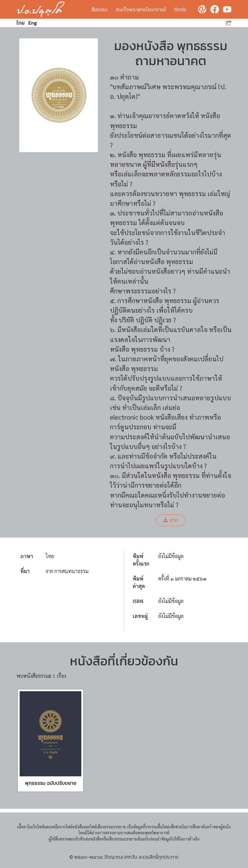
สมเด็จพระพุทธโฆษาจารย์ (141, 9)
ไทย (21, 23)
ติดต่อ (180, 9)
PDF (171, 520)
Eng (33, 23)
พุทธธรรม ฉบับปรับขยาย (51, 783)
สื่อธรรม (99, 9)
